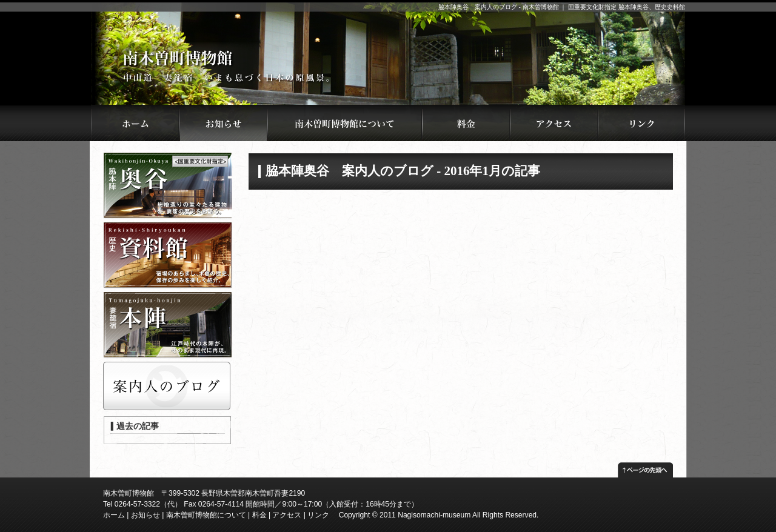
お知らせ (145, 515)
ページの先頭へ (645, 467)
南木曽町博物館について (206, 515)
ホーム (114, 515)
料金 (259, 515)
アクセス (287, 515)
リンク (318, 515)
